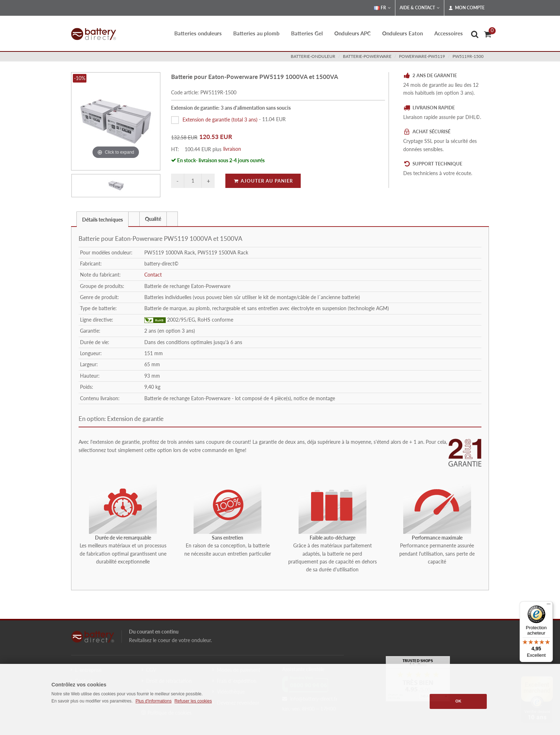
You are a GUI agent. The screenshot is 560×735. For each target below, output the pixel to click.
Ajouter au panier (263, 181)
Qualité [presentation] (153, 219)
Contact (153, 275)
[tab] (102, 219)
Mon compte (467, 8)
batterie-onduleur (313, 56)
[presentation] (134, 219)
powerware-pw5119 (422, 56)
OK (458, 701)
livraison (232, 149)
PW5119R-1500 (468, 56)
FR (382, 8)
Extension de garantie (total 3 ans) (220, 119)
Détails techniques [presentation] (102, 220)
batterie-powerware (367, 56)
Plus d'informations (153, 701)
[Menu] (549, 606)
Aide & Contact (420, 8)
